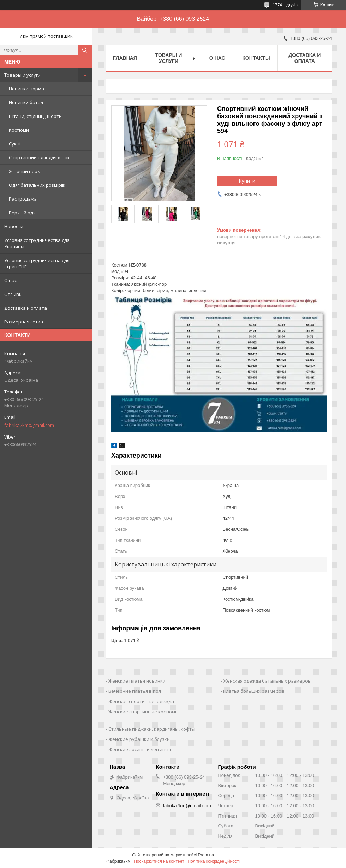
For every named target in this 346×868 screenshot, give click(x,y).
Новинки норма (26, 89)
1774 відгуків (285, 5)
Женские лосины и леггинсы (140, 749)
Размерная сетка (24, 322)
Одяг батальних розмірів (37, 185)
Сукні (15, 144)
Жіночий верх (24, 171)
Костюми (19, 130)
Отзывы (13, 294)
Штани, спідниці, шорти (35, 116)
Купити (247, 181)
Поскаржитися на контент (159, 861)
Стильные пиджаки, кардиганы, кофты (152, 729)
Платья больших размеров (254, 691)
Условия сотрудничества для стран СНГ (37, 263)
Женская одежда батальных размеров (267, 681)
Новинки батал (26, 102)
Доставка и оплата (26, 308)
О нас (10, 280)
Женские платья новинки (137, 681)
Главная (125, 58)
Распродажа (23, 199)
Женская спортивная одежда (141, 701)
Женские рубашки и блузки (139, 739)
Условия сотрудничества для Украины (37, 243)
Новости (14, 226)
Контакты (256, 58)
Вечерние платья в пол (135, 691)
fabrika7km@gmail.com (29, 425)
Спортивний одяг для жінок (39, 157)
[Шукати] (85, 50)
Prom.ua (206, 855)
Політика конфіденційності (214, 861)
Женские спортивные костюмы (144, 712)
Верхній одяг (23, 213)
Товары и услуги (22, 75)
